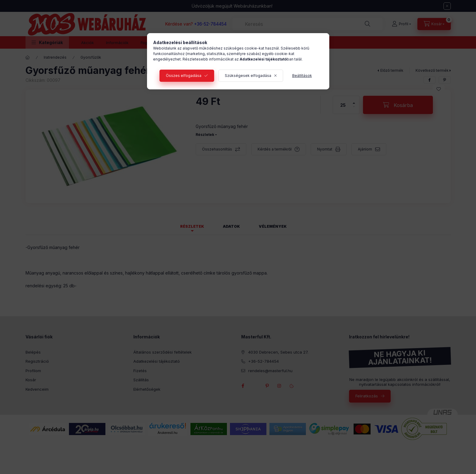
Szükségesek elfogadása (248, 76)
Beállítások (302, 76)
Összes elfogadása (184, 76)
